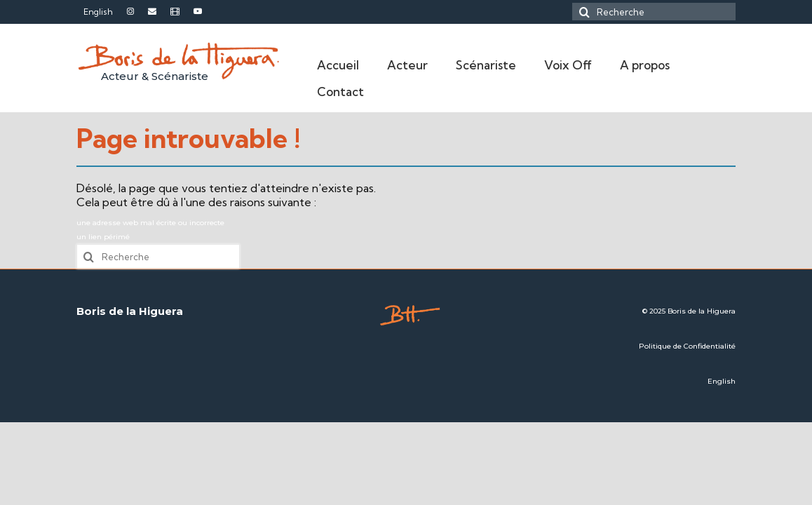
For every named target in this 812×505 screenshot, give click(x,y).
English (722, 381)
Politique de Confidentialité (687, 346)
